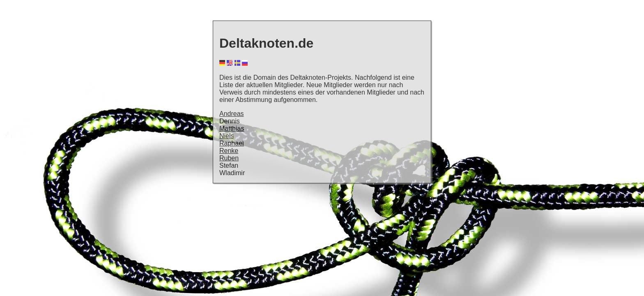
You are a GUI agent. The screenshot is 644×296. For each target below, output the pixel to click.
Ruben (229, 158)
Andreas (232, 114)
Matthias (232, 128)
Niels (227, 136)
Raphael (232, 143)
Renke (229, 151)
